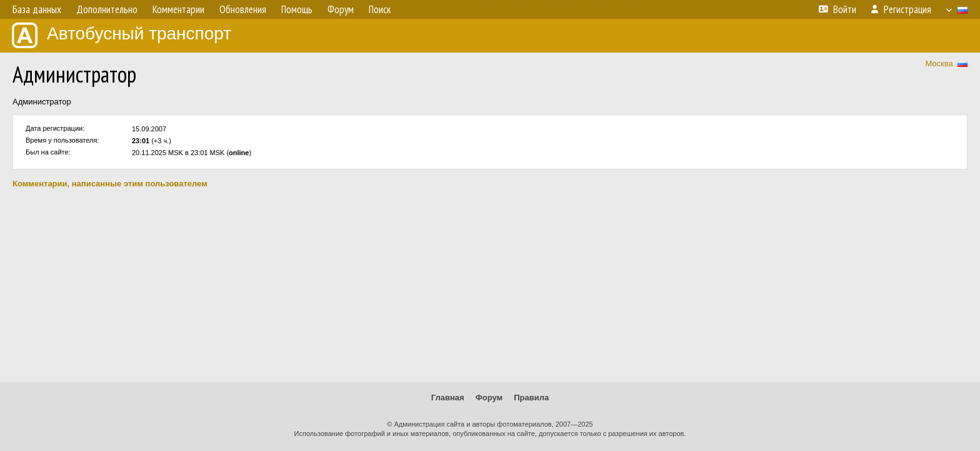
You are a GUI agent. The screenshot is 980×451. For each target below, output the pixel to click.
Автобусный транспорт (122, 35)
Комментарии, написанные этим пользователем (110, 184)
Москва (939, 63)
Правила (531, 398)
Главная (448, 398)
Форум (489, 398)
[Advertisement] (490, 285)
